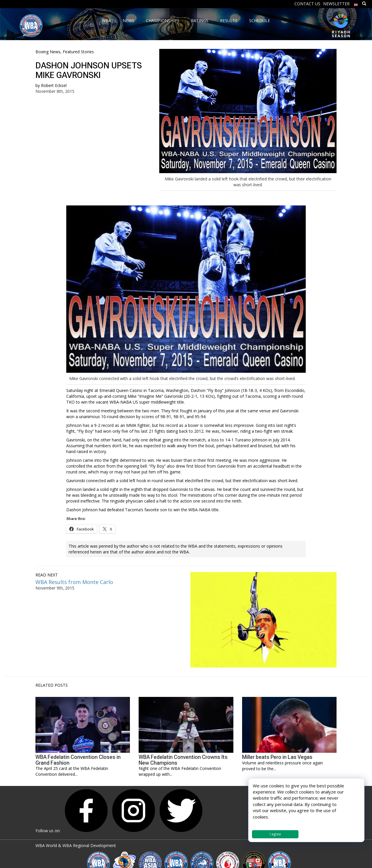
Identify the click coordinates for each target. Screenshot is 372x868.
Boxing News (48, 52)
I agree (275, 834)
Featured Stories (78, 52)
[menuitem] (356, 3)
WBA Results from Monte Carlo (74, 582)
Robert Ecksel (54, 85)
